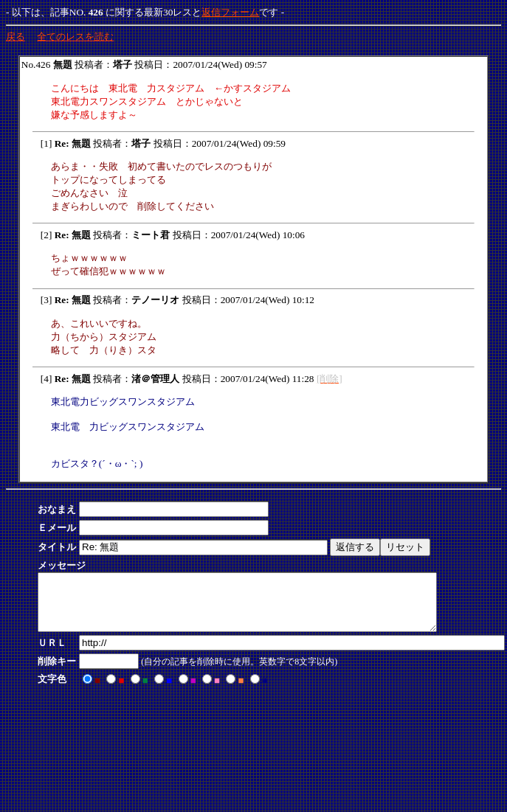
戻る (15, 37)
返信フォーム (230, 12)
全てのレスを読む (75, 37)
